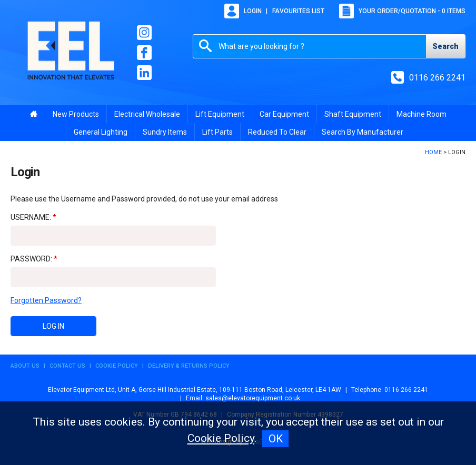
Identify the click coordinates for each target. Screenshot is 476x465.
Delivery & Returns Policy (189, 366)
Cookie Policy (117, 366)
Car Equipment (284, 114)
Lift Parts (217, 132)
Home (433, 152)
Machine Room (422, 114)
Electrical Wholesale (147, 114)
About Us (25, 366)
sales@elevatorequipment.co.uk (253, 398)
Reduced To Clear (277, 132)
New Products (76, 114)
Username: (31, 217)
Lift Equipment (220, 114)
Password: (31, 259)
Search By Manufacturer (363, 132)
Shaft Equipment (353, 114)
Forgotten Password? (46, 300)
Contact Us (67, 366)
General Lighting (101, 132)
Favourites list (298, 11)
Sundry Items (165, 132)
